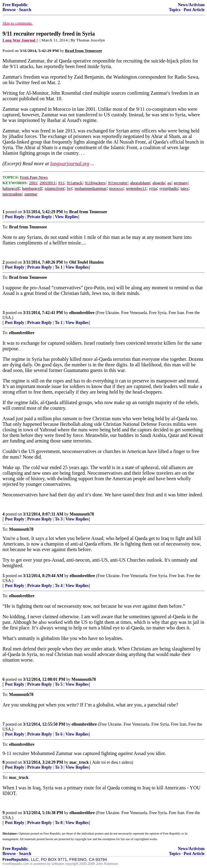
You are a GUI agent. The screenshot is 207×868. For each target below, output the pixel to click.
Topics (175, 10)
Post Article (194, 10)
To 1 (59, 267)
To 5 (59, 684)
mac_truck (79, 762)
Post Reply (15, 217)
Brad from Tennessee (88, 212)
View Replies (66, 217)
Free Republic (15, 5)
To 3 (59, 519)
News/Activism (191, 5)
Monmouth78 (82, 514)
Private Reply (40, 217)
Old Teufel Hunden (86, 262)
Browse (9, 10)
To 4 (59, 586)
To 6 (59, 734)
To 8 (59, 823)
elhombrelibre (82, 313)
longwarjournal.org (70, 164)
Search (25, 10)
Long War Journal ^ (21, 40)
